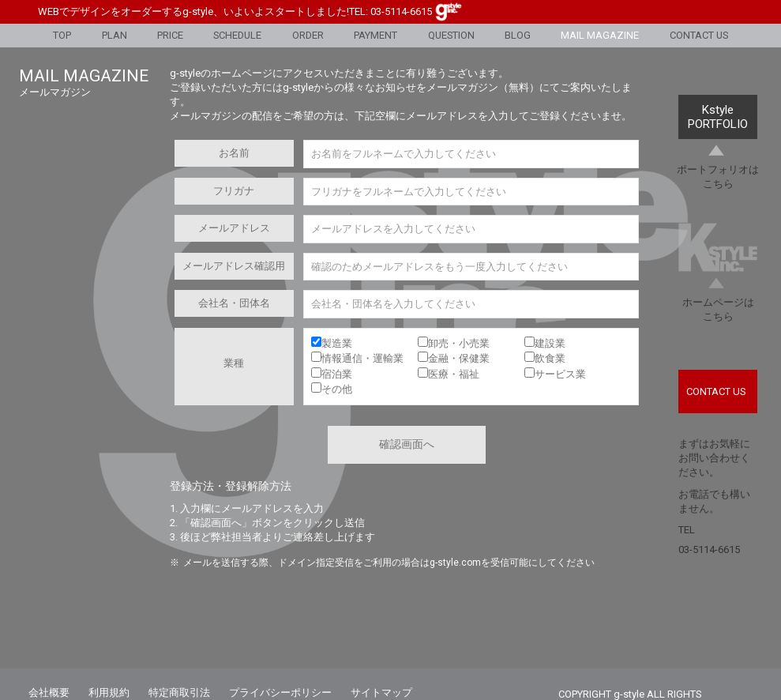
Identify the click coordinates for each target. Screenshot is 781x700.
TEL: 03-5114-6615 (390, 11)
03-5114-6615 (709, 549)
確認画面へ (407, 444)
